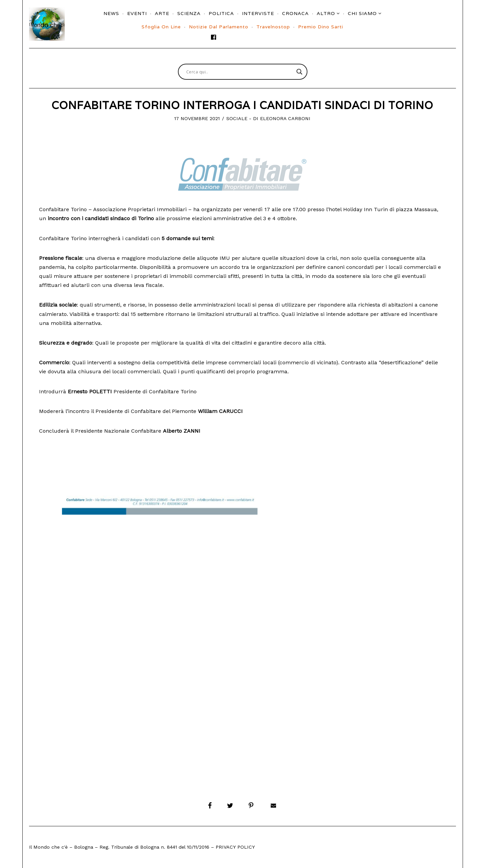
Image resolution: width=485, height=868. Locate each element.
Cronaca (295, 13)
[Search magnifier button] (299, 72)
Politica (221, 13)
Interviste (258, 13)
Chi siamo (362, 13)
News (111, 13)
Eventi (137, 13)
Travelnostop (273, 27)
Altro (326, 13)
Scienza (189, 13)
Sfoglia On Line (161, 27)
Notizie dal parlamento (219, 27)
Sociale (237, 118)
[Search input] (240, 72)
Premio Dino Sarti (321, 27)
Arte (162, 13)
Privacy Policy (235, 847)
